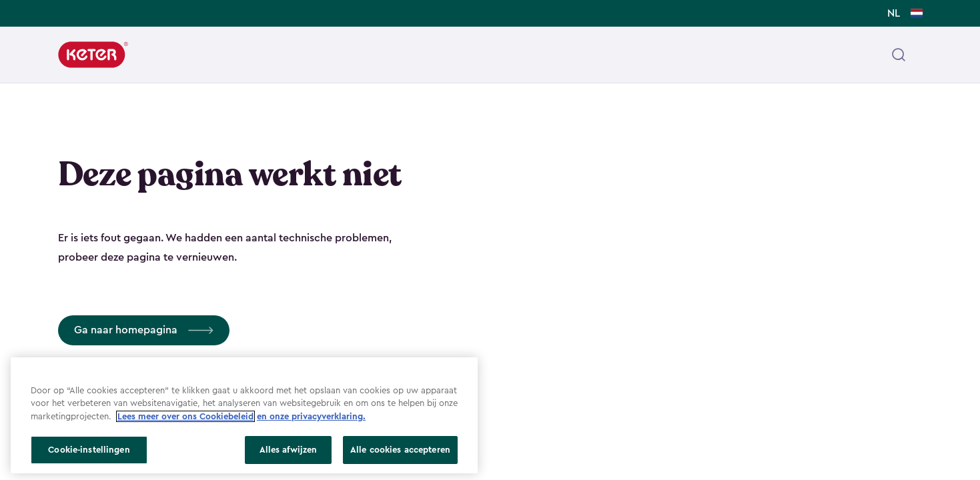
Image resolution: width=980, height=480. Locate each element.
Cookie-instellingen (89, 450)
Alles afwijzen (289, 450)
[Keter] (93, 55)
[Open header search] (899, 55)
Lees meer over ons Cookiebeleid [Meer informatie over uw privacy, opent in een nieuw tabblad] (185, 416)
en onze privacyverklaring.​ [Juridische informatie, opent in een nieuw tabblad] (311, 416)
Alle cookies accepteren (400, 450)
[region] (244, 415)
